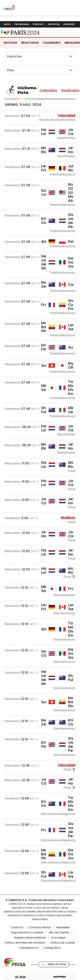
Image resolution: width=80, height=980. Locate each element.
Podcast (39, 24)
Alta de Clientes (59, 948)
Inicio (7, 24)
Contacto (17, 943)
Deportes (54, 24)
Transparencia (29, 963)
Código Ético (52, 963)
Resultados (30, 58)
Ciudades (69, 24)
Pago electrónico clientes (27, 948)
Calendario (52, 58)
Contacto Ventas (40, 943)
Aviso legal (58, 953)
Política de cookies (63, 958)
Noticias (10, 58)
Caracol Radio (11, 35)
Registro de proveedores (30, 953)
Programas (22, 24)
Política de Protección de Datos (25, 958)
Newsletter (63, 943)
